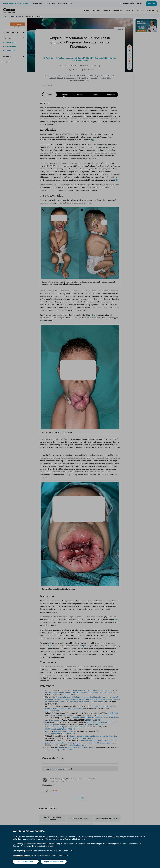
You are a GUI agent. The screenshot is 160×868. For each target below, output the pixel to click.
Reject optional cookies (54, 862)
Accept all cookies (26, 862)
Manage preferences (22, 856)
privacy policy (25, 851)
